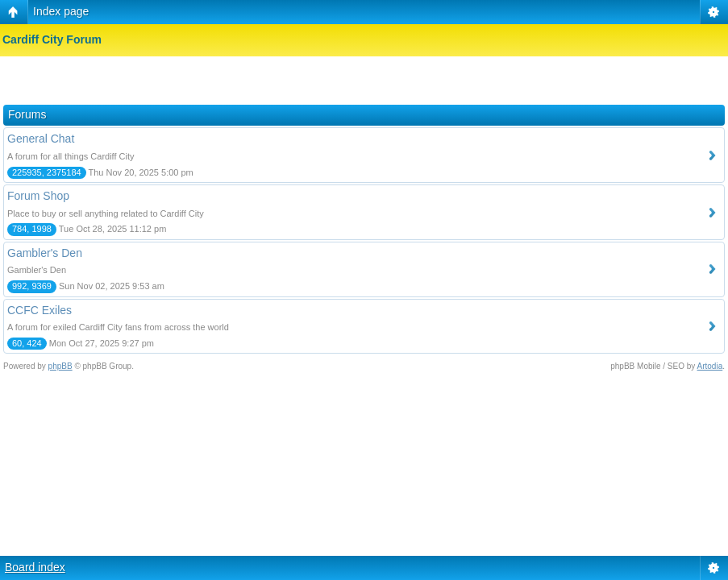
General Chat (41, 139)
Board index (35, 567)
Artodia (710, 366)
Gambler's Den (45, 253)
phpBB (60, 366)
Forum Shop (38, 196)
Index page (61, 11)
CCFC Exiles (40, 310)
